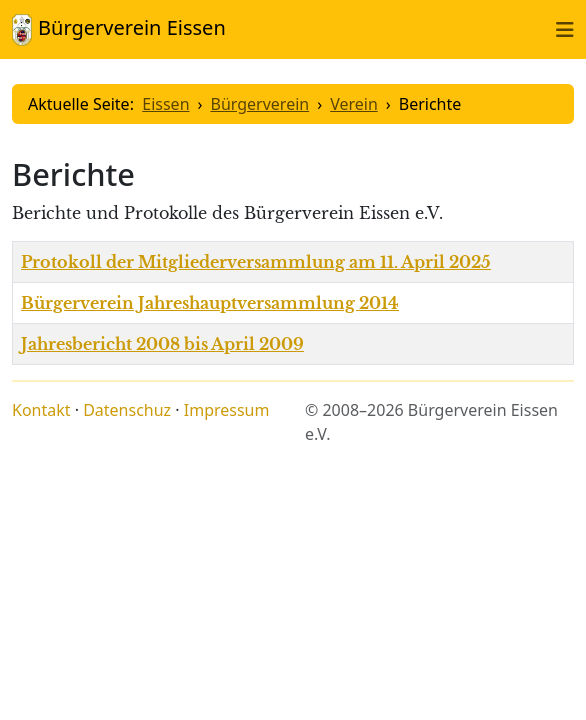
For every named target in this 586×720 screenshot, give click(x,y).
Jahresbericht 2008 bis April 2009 (162, 344)
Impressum (227, 410)
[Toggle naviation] (565, 29)
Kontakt (41, 410)
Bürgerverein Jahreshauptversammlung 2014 (210, 303)
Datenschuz (127, 410)
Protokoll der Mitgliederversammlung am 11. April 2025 (256, 262)
